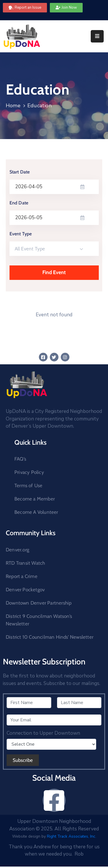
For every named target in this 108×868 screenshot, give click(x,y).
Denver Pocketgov (25, 590)
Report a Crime (22, 576)
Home (13, 106)
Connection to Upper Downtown (43, 733)
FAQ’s (20, 459)
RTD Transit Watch (25, 563)
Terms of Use (28, 485)
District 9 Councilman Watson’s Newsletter (39, 620)
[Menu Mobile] (97, 36)
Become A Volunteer (36, 512)
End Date (19, 203)
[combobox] (54, 249)
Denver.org (17, 550)
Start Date (20, 172)
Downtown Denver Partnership (39, 603)
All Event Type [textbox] (30, 249)
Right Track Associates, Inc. (72, 836)
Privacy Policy (29, 472)
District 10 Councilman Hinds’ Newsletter (50, 637)
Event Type (21, 234)
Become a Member (35, 499)
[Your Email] (54, 720)
